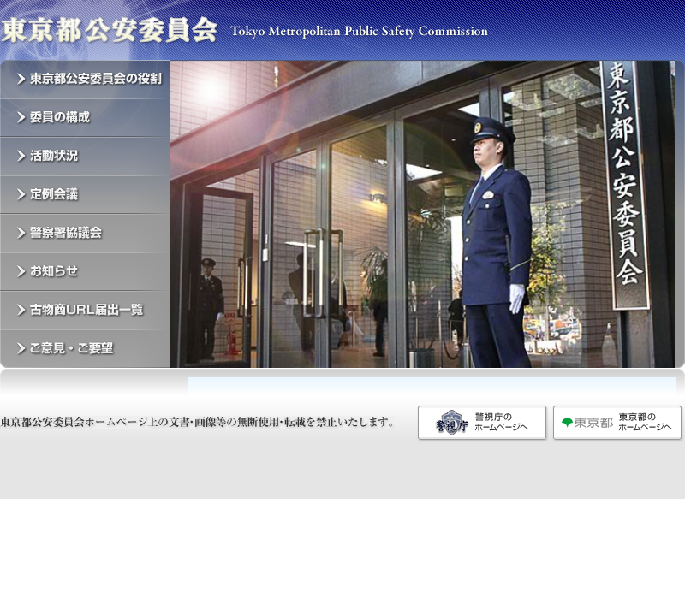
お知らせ (85, 272)
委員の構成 (85, 118)
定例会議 (85, 195)
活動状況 (85, 156)
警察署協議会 (85, 233)
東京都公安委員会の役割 (85, 79)
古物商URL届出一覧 (85, 310)
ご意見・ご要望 (85, 349)
